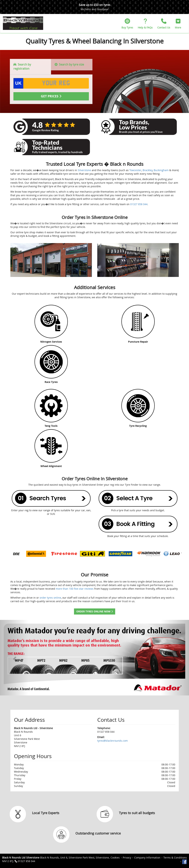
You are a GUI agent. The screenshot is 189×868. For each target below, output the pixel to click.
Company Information (147, 858)
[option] (27, 554)
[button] (178, 24)
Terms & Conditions (175, 858)
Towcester (135, 170)
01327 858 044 (139, 204)
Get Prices (51, 96)
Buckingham (161, 170)
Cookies (115, 858)
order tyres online (50, 598)
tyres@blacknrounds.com (113, 741)
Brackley (148, 170)
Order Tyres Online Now (95, 611)
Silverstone (84, 170)
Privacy (127, 858)
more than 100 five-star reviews (75, 589)
